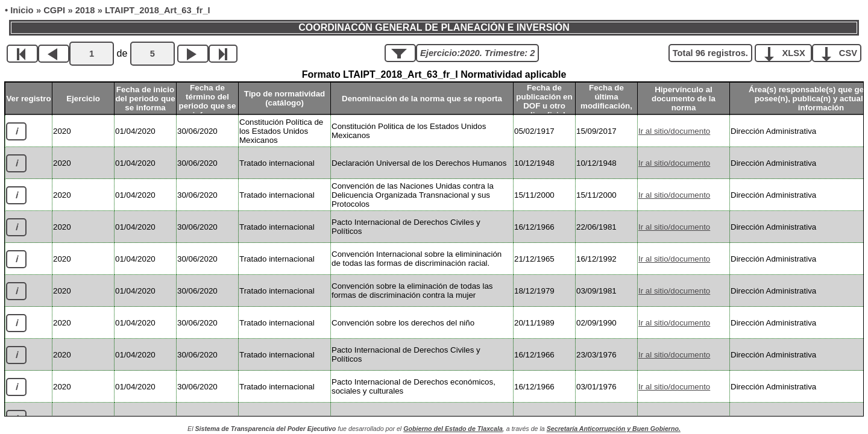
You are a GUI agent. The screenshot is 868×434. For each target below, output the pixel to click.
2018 (85, 10)
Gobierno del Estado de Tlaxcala (453, 429)
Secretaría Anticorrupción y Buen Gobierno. (614, 429)
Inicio (22, 10)
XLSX (788, 52)
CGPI (54, 10)
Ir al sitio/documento (674, 131)
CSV (841, 52)
